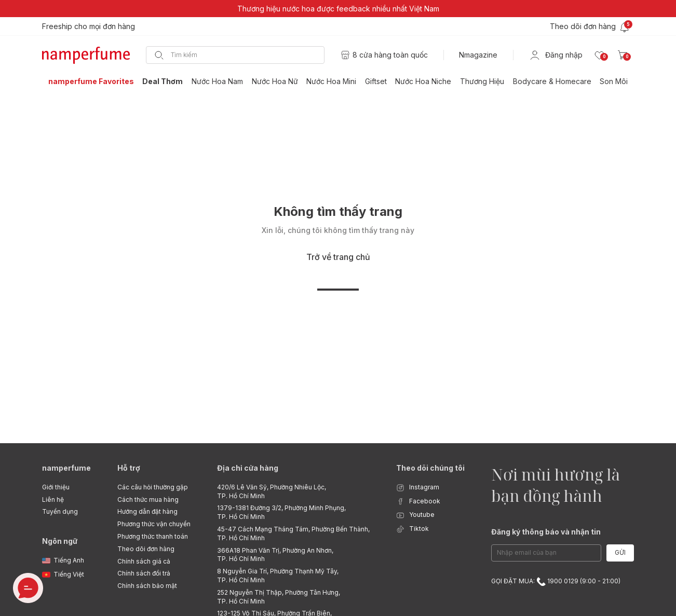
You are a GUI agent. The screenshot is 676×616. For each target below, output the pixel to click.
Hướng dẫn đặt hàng (147, 511)
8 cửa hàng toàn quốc (390, 55)
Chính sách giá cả (144, 561)
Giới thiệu (56, 487)
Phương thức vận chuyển (154, 524)
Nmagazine (478, 55)
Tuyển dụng (60, 511)
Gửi (620, 552)
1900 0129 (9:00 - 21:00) (578, 581)
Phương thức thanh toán (153, 536)
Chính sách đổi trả (144, 573)
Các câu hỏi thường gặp (153, 487)
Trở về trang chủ (338, 257)
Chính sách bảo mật (147, 586)
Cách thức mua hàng (148, 499)
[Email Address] (546, 553)
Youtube (415, 515)
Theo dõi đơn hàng (146, 549)
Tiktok (413, 529)
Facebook (418, 502)
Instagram (418, 488)
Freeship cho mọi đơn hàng (89, 26)
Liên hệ (53, 499)
